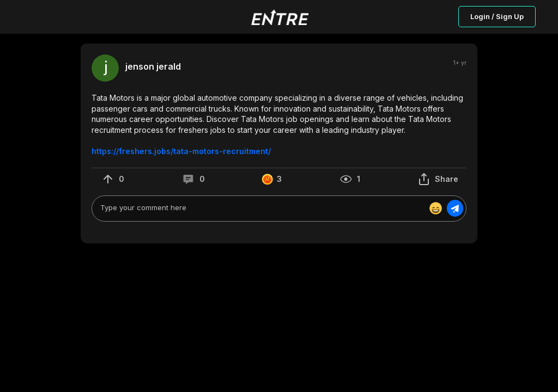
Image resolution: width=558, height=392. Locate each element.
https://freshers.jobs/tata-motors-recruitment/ (181, 151)
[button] (279, 125)
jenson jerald (153, 67)
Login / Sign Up (497, 16)
